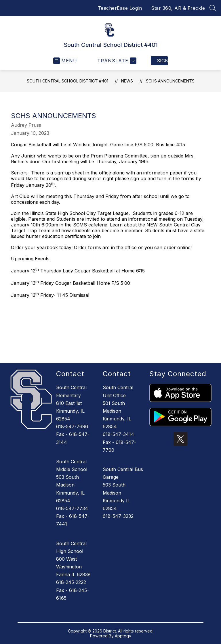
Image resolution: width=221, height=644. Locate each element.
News (127, 81)
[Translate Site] (116, 61)
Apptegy (123, 636)
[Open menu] (65, 61)
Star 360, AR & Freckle (178, 8)
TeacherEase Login (120, 8)
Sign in (162, 61)
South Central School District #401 (67, 81)
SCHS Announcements (170, 81)
